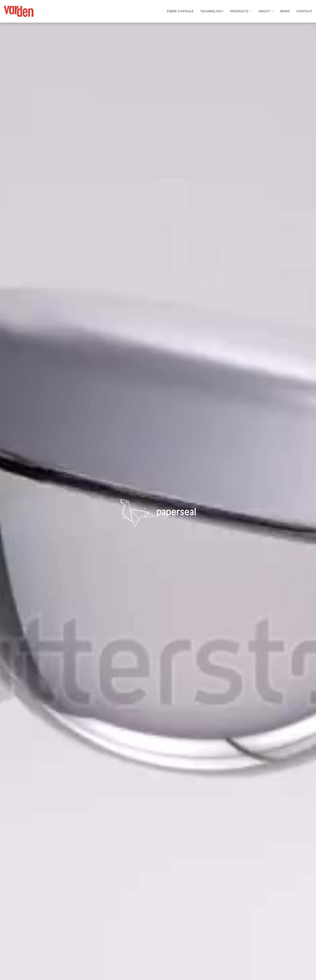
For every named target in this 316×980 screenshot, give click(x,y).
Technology (212, 11)
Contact (304, 11)
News (285, 11)
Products (241, 11)
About (266, 11)
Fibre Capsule (180, 11)
